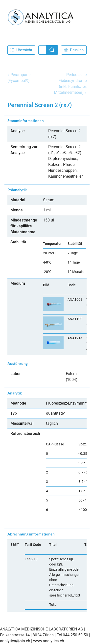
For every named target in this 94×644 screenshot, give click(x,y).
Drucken (74, 50)
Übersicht (21, 50)
